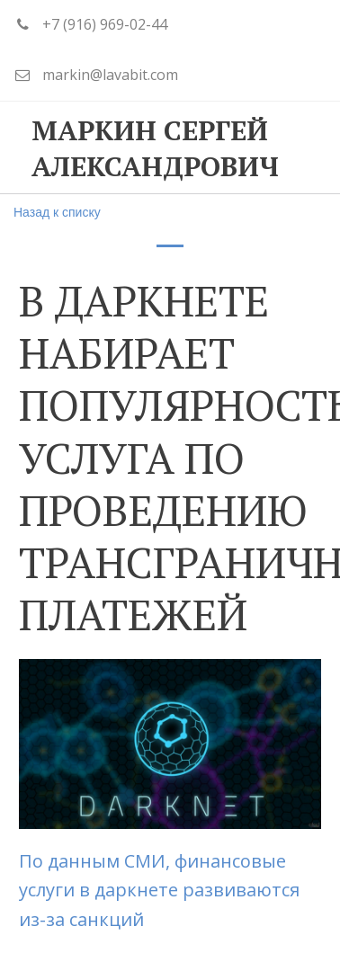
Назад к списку (57, 212)
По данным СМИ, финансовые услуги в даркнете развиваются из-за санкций (159, 890)
